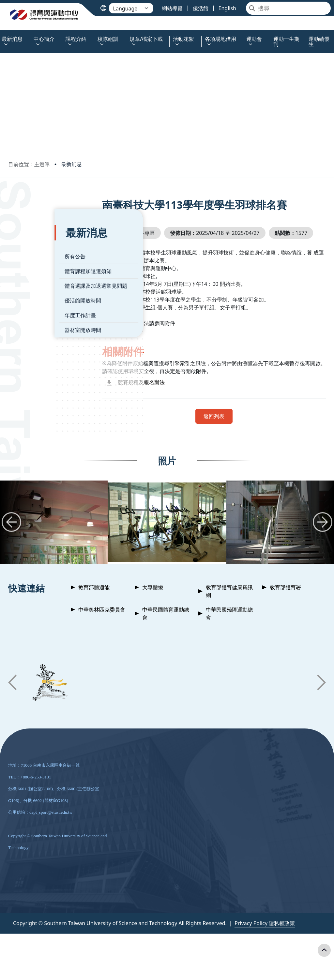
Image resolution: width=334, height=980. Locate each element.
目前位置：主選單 (29, 164)
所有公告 (29, 244)
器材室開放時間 (37, 318)
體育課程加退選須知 (42, 259)
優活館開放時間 (37, 288)
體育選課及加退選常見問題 (50, 274)
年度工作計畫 (34, 303)
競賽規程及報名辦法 (158, 397)
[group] (167, 537)
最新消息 (71, 164)
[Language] (131, 8)
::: (2, 35)
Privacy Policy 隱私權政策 (265, 938)
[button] (11, 537)
